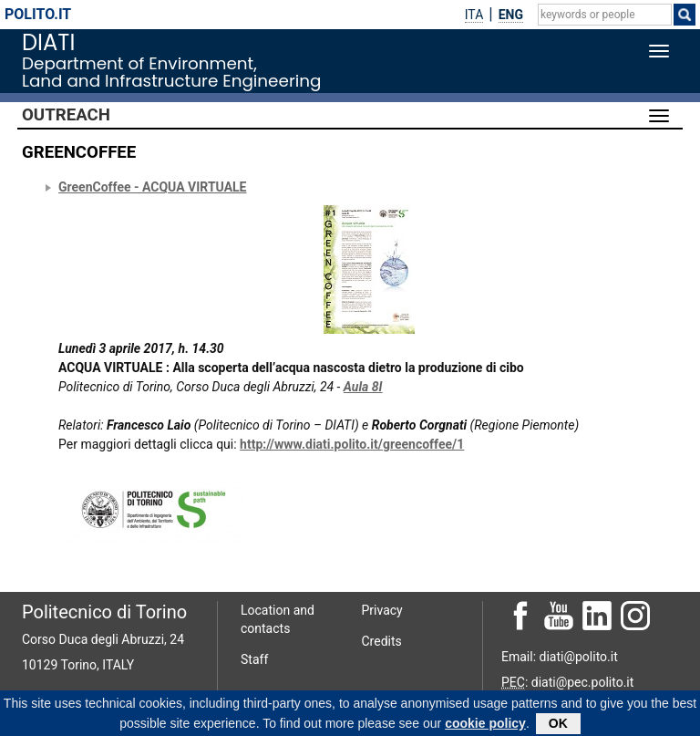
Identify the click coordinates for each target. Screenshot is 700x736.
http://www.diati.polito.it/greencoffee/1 (352, 444)
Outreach (66, 115)
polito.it (38, 14)
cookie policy (485, 726)
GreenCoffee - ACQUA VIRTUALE (153, 187)
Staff (254, 659)
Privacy (382, 610)
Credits (382, 641)
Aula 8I (363, 387)
